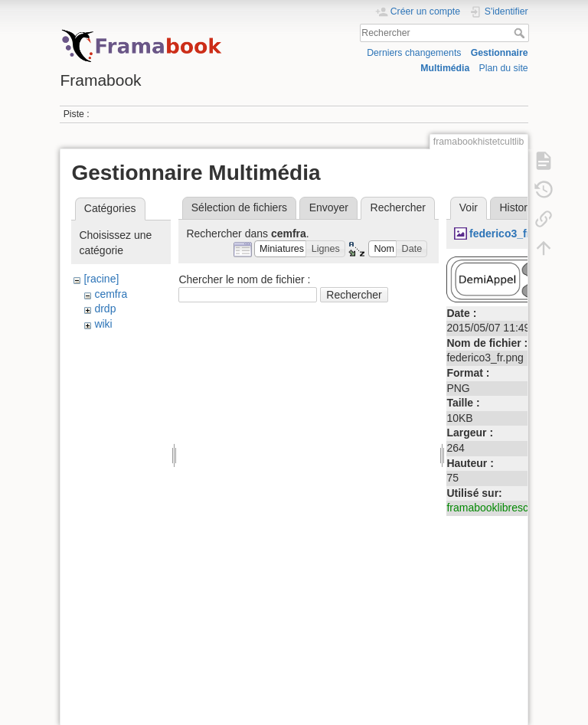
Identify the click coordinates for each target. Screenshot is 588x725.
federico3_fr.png (511, 234)
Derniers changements (414, 53)
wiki (103, 324)
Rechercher (521, 33)
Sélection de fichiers (239, 207)
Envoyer (329, 207)
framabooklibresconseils (504, 508)
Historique (523, 207)
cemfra (111, 294)
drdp (105, 309)
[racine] (101, 279)
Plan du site (504, 68)
